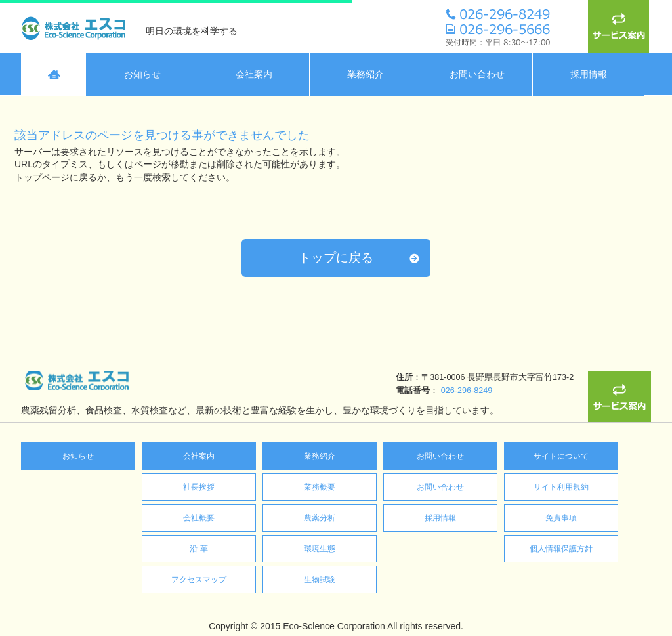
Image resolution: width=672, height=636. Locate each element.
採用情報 (440, 518)
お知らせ (78, 456)
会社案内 (199, 456)
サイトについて (561, 456)
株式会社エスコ (77, 26)
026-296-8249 (213, 391)
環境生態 (320, 549)
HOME (54, 74)
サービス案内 (619, 26)
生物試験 (320, 580)
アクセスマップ (199, 580)
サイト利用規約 (561, 487)
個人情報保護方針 (561, 549)
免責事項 (561, 518)
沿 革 (199, 549)
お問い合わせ (440, 456)
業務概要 (320, 487)
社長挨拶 (199, 487)
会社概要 (199, 518)
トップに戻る (336, 258)
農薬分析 (320, 518)
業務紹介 (320, 456)
